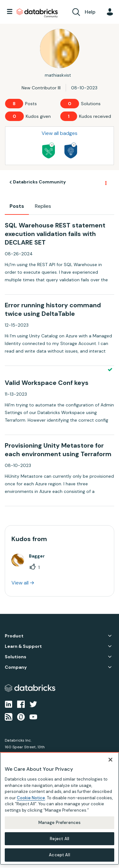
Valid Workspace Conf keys (47, 383)
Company (16, 667)
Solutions (16, 657)
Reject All (60, 839)
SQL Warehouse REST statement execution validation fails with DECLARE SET (55, 234)
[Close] (110, 760)
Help (90, 12)
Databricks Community (37, 13)
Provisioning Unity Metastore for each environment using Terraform (58, 450)
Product (14, 636)
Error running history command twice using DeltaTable (53, 309)
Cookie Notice (31, 798)
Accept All (59, 855)
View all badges (60, 133)
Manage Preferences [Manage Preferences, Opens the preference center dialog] (60, 823)
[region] (60, 808)
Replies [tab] (43, 206)
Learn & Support (23, 646)
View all (20, 583)
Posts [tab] (17, 206)
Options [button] (105, 182)
